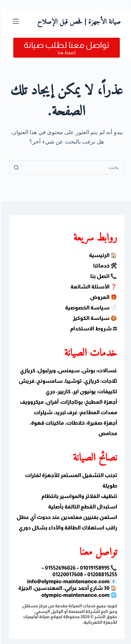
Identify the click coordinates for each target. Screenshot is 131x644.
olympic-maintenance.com (74, 595)
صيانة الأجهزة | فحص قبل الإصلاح (78, 21)
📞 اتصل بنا (103, 276)
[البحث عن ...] (73, 167)
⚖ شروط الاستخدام (93, 328)
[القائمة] (15, 21)
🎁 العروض (103, 297)
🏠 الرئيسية (102, 255)
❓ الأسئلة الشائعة (93, 287)
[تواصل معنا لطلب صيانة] (65, 48)
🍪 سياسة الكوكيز (94, 318)
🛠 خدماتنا (104, 266)
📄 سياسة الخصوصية (90, 308)
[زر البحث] (15, 167)
